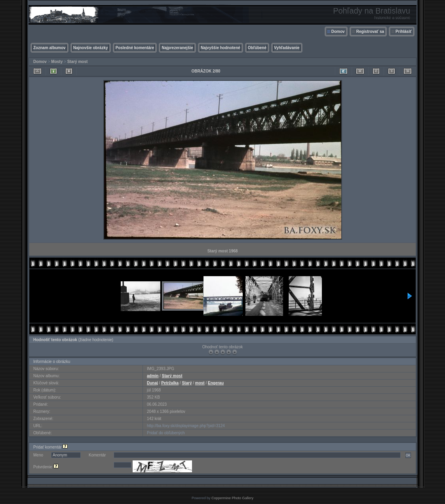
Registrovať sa (370, 32)
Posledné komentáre (135, 48)
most (200, 383)
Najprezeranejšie (177, 48)
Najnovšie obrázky (91, 48)
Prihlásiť (404, 32)
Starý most (78, 62)
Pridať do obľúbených (166, 433)
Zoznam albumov (49, 48)
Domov (338, 32)
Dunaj (152, 383)
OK (408, 455)
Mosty (57, 62)
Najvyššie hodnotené (221, 48)
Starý (187, 383)
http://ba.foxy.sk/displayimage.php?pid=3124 (186, 426)
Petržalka (170, 383)
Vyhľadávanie (287, 48)
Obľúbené (257, 48)
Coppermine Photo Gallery (232, 498)
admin (153, 376)
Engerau (216, 383)
